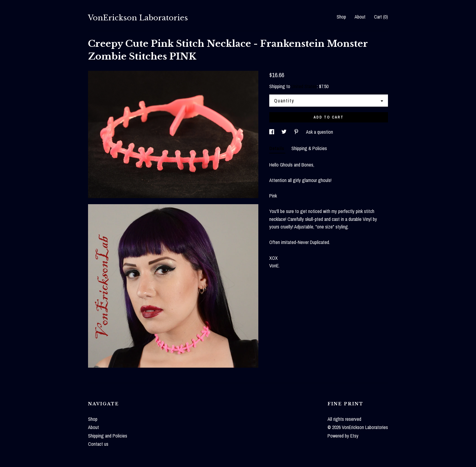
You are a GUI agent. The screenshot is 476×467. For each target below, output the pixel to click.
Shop (341, 17)
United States (304, 86)
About (360, 17)
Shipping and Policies (108, 436)
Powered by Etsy (343, 436)
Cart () (381, 17)
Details (277, 148)
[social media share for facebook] (272, 132)
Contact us (98, 444)
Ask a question (320, 132)
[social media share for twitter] (285, 132)
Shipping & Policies (309, 148)
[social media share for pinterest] (297, 132)
